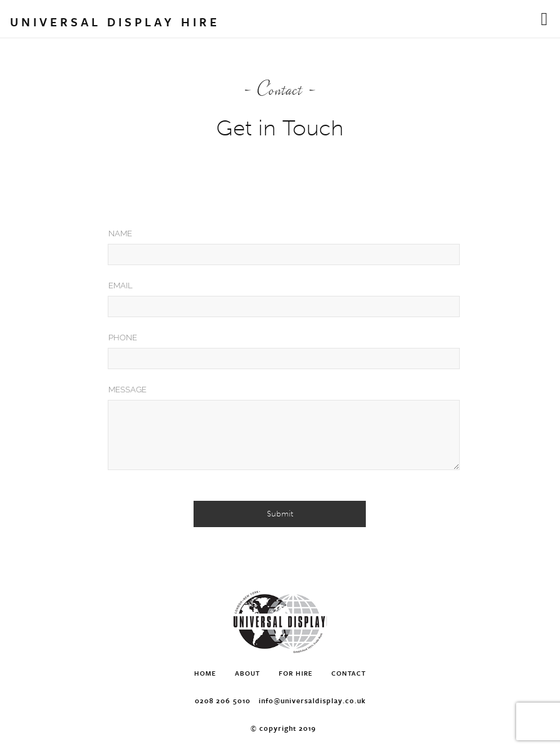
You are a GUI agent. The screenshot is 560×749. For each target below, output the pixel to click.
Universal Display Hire (115, 22)
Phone (123, 338)
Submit (280, 514)
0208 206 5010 (223, 700)
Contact (349, 673)
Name (120, 233)
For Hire (296, 673)
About (247, 673)
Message (127, 390)
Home (205, 673)
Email (121, 285)
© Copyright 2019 (283, 728)
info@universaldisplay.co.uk (312, 700)
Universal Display (280, 622)
